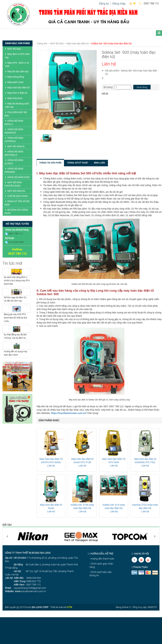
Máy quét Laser (15, 82)
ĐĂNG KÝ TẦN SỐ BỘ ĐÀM (17, 203)
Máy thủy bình (15, 98)
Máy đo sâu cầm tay (18, 71)
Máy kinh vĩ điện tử (17, 93)
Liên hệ (51, 466)
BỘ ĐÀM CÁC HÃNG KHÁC (16, 211)
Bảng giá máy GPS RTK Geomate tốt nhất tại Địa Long (15, 318)
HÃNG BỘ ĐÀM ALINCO (14, 162)
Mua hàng (142, 87)
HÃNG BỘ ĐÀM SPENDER (14, 170)
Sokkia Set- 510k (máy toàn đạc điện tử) (82, 506)
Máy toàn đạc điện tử (18, 87)
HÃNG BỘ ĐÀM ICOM (17, 177)
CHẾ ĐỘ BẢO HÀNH (16, 196)
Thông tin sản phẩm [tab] (50, 163)
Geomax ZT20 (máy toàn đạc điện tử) (145, 506)
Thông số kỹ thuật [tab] (78, 163)
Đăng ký (104, 3)
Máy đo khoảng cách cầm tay (17, 105)
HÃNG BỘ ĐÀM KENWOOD (14, 131)
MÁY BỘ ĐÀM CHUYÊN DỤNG (13, 184)
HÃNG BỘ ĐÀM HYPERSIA (14, 139)
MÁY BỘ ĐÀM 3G (15, 191)
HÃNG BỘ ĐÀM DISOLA (14, 122)
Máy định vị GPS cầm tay (17, 56)
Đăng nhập (119, 3)
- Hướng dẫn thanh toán (102, 559)
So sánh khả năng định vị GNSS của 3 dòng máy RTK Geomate (17, 280)
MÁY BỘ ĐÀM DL (15, 146)
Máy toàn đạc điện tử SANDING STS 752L (145, 461)
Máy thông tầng (16, 77)
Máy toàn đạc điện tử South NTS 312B (82, 461)
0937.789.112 (149, 3)
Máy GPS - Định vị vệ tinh (17, 64)
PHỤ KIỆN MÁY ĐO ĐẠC (16, 114)
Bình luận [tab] (99, 163)
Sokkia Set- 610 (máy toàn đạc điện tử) (114, 506)
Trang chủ (42, 43)
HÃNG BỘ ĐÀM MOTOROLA (14, 153)
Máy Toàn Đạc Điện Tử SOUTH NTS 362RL (51, 461)
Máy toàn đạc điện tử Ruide (51, 506)
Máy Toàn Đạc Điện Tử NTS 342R (114, 461)
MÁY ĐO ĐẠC (13, 49)
